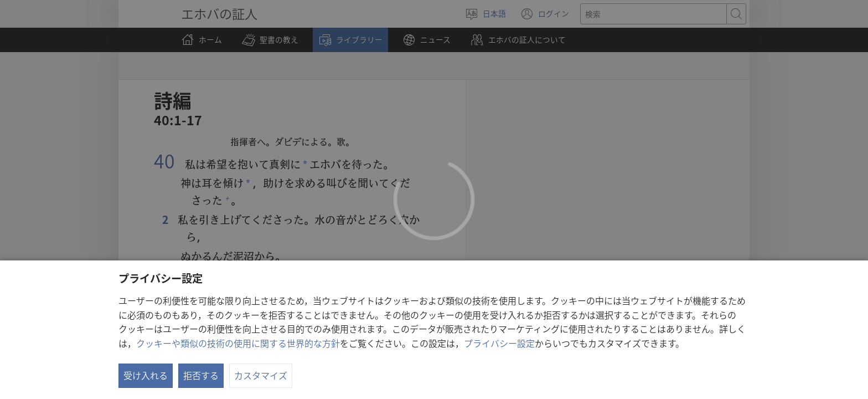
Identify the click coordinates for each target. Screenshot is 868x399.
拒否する (201, 375)
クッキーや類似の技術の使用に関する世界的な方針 (238, 343)
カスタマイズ (261, 375)
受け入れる (146, 375)
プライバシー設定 (499, 343)
